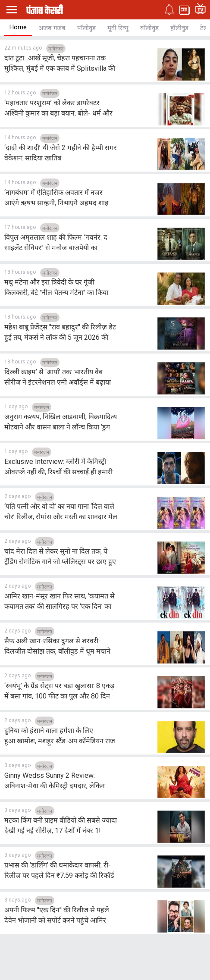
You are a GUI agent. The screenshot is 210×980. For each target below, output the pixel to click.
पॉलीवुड (86, 28)
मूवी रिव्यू (118, 28)
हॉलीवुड (179, 28)
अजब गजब (52, 28)
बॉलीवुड (149, 28)
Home (18, 27)
